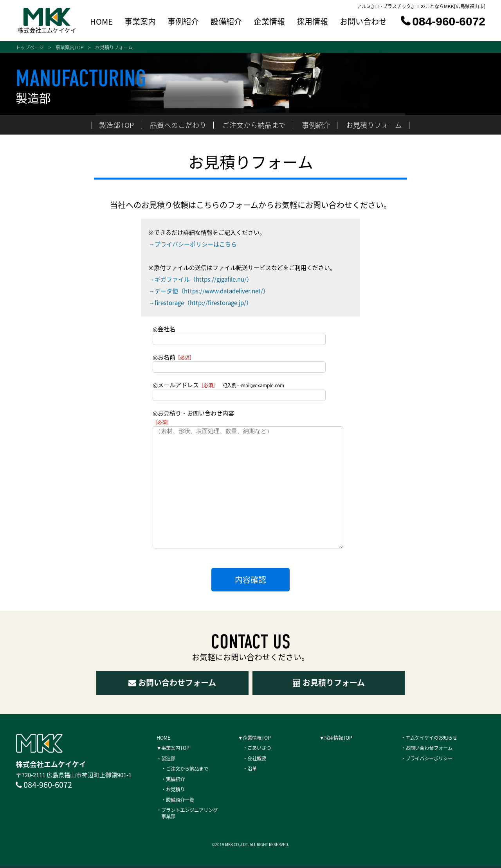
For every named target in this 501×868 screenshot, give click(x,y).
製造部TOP (116, 125)
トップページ (30, 47)
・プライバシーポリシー (433, 758)
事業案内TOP (69, 47)
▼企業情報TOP (258, 737)
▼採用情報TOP (340, 737)
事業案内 (140, 22)
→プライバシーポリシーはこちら (193, 244)
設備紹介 (226, 22)
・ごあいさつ (259, 748)
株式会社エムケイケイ (47, 30)
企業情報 (269, 22)
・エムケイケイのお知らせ (436, 737)
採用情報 (312, 22)
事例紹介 (183, 22)
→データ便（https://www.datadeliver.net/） (209, 291)
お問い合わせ (363, 22)
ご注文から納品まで (254, 125)
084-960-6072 (443, 21)
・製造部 (168, 758)
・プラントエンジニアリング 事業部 (195, 815)
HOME (101, 22)
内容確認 (250, 580)
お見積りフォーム (374, 125)
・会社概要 (256, 758)
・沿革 (250, 769)
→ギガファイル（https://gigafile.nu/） (201, 279)
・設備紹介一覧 (180, 801)
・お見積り (174, 790)
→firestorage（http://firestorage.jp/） (200, 303)
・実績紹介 (174, 780)
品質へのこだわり (178, 125)
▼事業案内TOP (177, 748)
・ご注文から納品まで (189, 769)
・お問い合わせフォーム (433, 748)
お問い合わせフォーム (172, 682)
